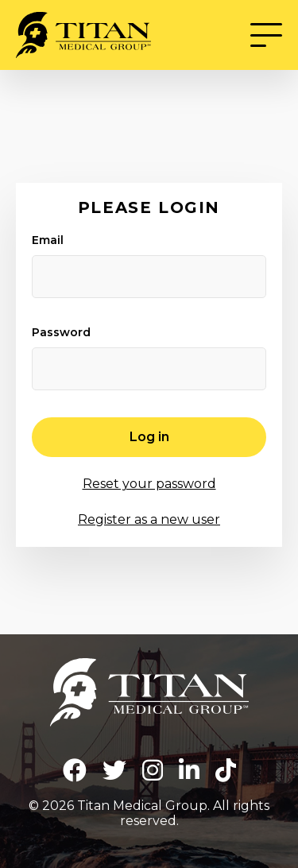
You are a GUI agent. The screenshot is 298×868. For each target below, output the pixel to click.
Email (48, 240)
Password (61, 332)
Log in (149, 437)
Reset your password (149, 484)
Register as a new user (149, 519)
